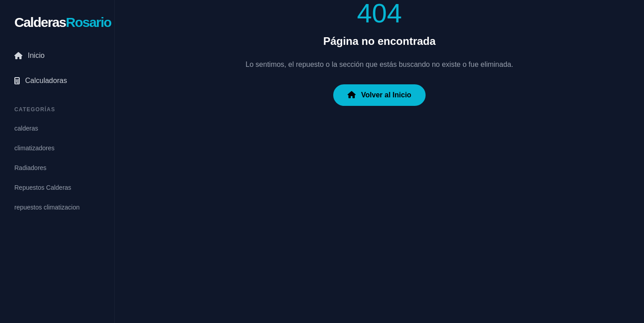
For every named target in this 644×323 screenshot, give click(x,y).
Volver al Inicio (379, 95)
